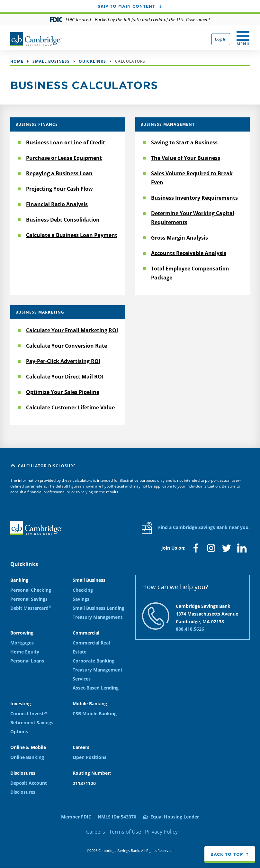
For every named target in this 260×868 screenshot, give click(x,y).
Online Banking (27, 757)
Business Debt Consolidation (63, 220)
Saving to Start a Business (184, 142)
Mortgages (22, 643)
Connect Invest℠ (29, 713)
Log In (221, 39)
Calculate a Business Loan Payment (72, 235)
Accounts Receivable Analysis (189, 253)
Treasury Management (98, 617)
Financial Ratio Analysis (57, 204)
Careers (96, 832)
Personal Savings (29, 599)
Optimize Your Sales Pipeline (63, 392)
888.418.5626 (190, 629)
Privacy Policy (161, 832)
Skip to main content (126, 6)
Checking (83, 590)
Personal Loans (27, 661)
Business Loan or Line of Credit (66, 142)
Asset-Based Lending (96, 688)
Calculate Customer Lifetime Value (70, 407)
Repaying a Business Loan (59, 173)
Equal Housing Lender (175, 817)
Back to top (227, 854)
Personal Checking (31, 590)
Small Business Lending (99, 608)
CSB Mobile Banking (95, 713)
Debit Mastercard (31, 608)
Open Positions (90, 757)
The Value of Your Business (186, 158)
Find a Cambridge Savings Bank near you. (196, 528)
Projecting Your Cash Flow (59, 189)
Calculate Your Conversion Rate (67, 346)
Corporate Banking (94, 661)
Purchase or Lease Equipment (64, 158)
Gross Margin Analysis (179, 238)
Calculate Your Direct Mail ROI (65, 377)
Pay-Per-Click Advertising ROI (63, 361)
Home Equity (25, 652)
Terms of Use (125, 832)
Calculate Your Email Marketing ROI (72, 330)
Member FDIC (76, 817)
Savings (81, 599)
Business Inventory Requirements (194, 198)
